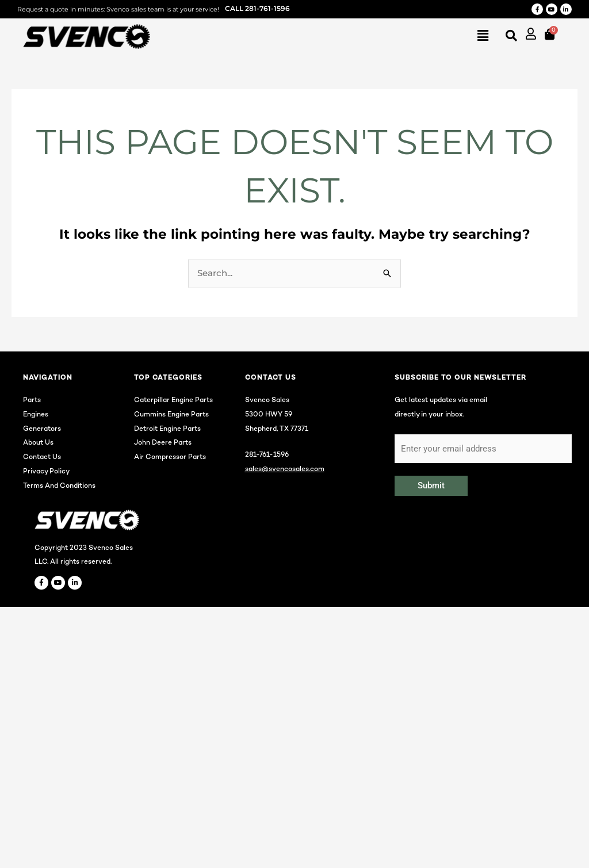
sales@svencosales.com (285, 470)
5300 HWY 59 (269, 415)
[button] (322, 37)
